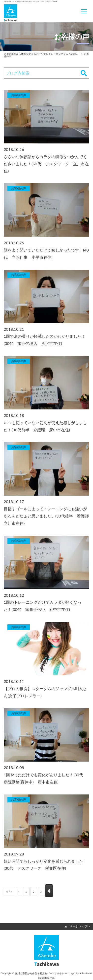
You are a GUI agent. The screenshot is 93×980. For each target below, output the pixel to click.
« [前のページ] (19, 891)
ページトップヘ (77, 926)
